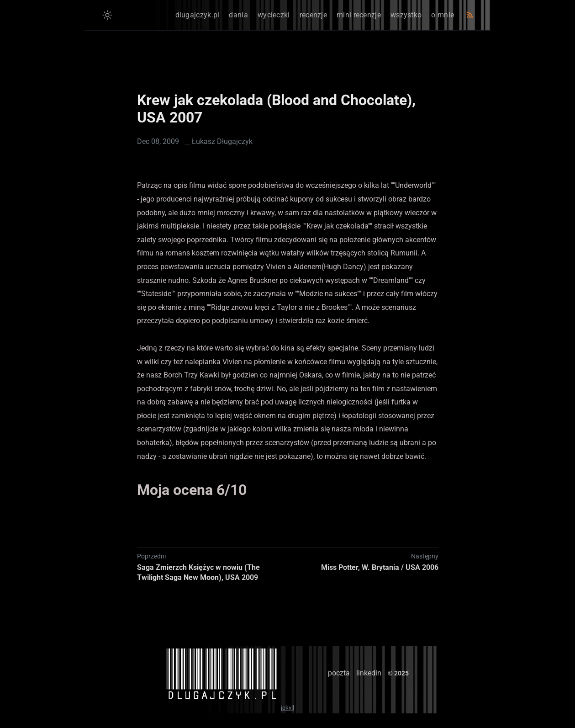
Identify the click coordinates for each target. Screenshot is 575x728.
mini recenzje (359, 15)
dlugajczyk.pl (198, 15)
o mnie (443, 15)
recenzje (313, 15)
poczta (339, 673)
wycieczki (274, 15)
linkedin (369, 673)
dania (238, 15)
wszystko (406, 15)
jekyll (287, 708)
